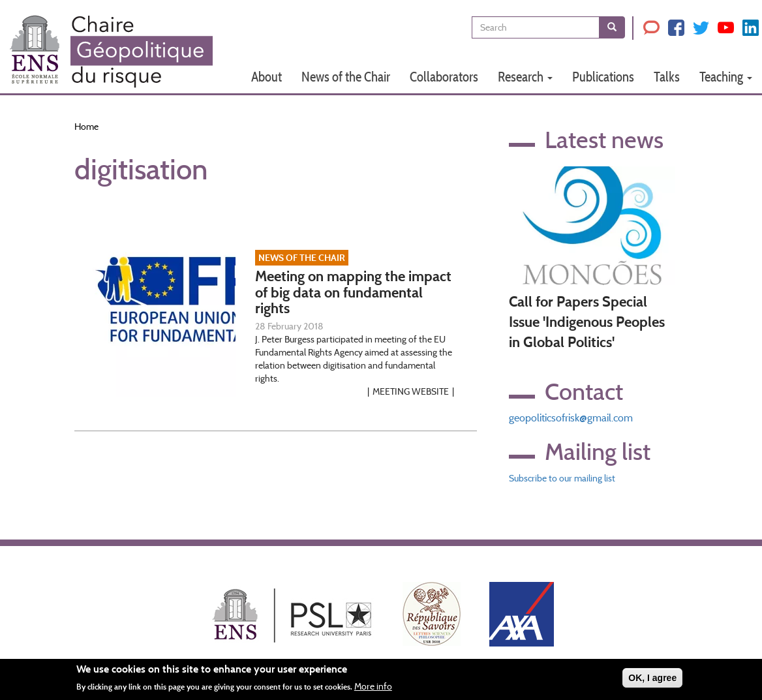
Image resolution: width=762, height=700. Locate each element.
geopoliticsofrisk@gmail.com (571, 418)
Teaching (726, 77)
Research (525, 77)
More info (373, 689)
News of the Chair (346, 77)
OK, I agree (652, 680)
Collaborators (444, 77)
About (267, 77)
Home (86, 127)
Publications (603, 77)
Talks (667, 77)
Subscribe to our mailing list (562, 478)
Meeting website (411, 391)
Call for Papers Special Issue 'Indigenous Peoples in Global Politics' (587, 322)
